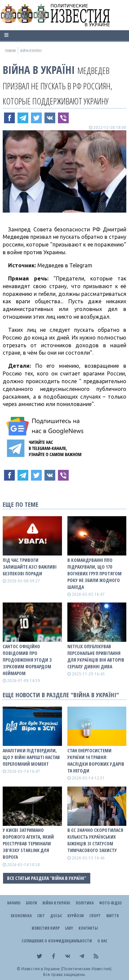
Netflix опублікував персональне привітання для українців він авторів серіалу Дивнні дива (96, 656)
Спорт (95, 916)
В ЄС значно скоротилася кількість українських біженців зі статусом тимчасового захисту (95, 840)
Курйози (76, 916)
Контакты (88, 928)
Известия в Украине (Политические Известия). (67, 969)
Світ (41, 916)
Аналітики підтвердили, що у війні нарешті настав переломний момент (31, 757)
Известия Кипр (46, 928)
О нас (102, 941)
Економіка (21, 916)
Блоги (31, 903)
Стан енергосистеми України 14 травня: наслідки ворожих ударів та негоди (96, 761)
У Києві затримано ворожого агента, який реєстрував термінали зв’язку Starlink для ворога (28, 843)
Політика (85, 903)
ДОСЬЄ (56, 916)
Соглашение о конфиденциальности (57, 941)
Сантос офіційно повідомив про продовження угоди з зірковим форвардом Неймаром (27, 660)
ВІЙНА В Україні (39, 70)
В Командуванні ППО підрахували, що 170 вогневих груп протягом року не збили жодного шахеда (94, 573)
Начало (14, 903)
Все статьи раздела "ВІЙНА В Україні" (47, 878)
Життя (112, 916)
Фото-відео (110, 903)
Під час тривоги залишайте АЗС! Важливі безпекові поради (30, 567)
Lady (69, 928)
